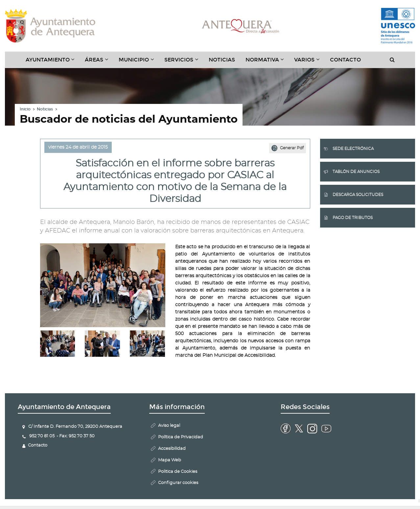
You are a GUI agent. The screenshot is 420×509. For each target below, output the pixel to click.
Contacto (345, 60)
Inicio (25, 109)
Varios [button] (309, 62)
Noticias (222, 60)
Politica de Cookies (178, 472)
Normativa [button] (267, 62)
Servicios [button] (184, 62)
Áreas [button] (99, 62)
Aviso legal (169, 426)
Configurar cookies (178, 483)
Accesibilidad (172, 449)
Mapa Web (170, 460)
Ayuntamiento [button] (53, 62)
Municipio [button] (139, 62)
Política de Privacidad (181, 437)
